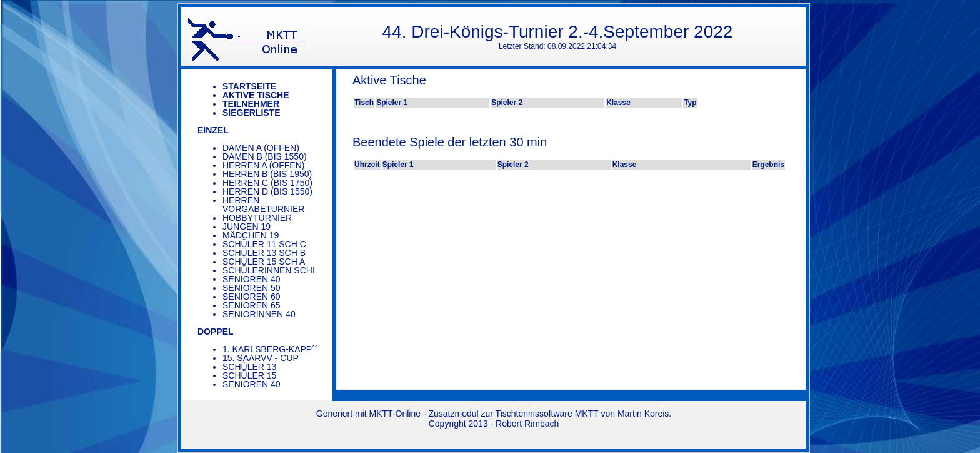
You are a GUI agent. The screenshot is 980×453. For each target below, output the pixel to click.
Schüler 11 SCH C (264, 244)
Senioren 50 (252, 288)
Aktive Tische (256, 95)
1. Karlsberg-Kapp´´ (270, 349)
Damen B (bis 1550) (265, 156)
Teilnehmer (251, 104)
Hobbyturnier (257, 218)
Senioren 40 (252, 279)
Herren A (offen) (263, 165)
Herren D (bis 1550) (267, 191)
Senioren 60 (252, 297)
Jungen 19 (247, 227)
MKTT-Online (395, 414)
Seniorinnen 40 (259, 314)
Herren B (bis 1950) (267, 174)
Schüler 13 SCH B (264, 253)
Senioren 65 (252, 305)
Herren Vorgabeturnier (263, 205)
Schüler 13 (249, 367)
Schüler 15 (249, 375)
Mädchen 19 (251, 235)
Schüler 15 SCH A (264, 262)
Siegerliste (252, 113)
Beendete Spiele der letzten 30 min (450, 142)
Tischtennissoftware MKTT (547, 414)
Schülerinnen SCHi (269, 270)
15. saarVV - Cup (261, 358)
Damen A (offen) (261, 148)
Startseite (249, 86)
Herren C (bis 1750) (267, 183)
